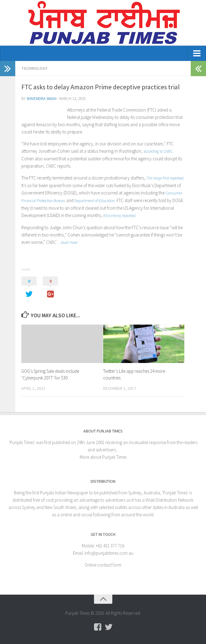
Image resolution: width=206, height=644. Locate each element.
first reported (165, 178)
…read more (67, 242)
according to (158, 151)
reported (119, 216)
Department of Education (95, 201)
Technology (34, 68)
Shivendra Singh (42, 99)
